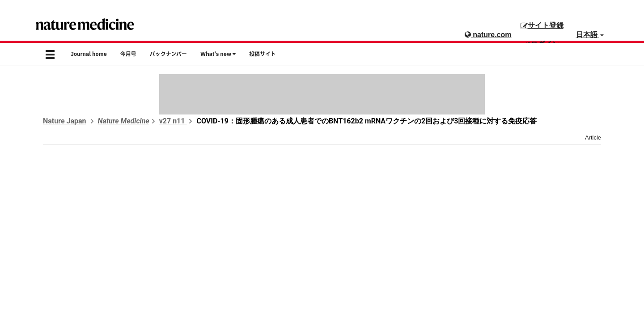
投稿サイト (263, 54)
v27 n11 (173, 121)
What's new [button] (218, 54)
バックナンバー (168, 54)
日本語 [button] (590, 35)
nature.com (488, 35)
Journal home (89, 54)
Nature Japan (65, 121)
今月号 (128, 54)
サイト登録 (542, 25)
